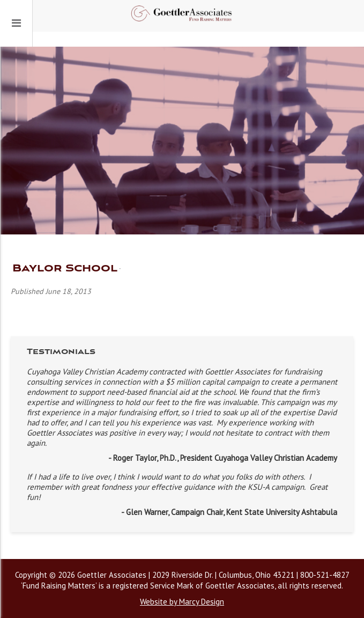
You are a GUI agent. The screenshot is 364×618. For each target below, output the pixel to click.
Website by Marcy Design (182, 602)
